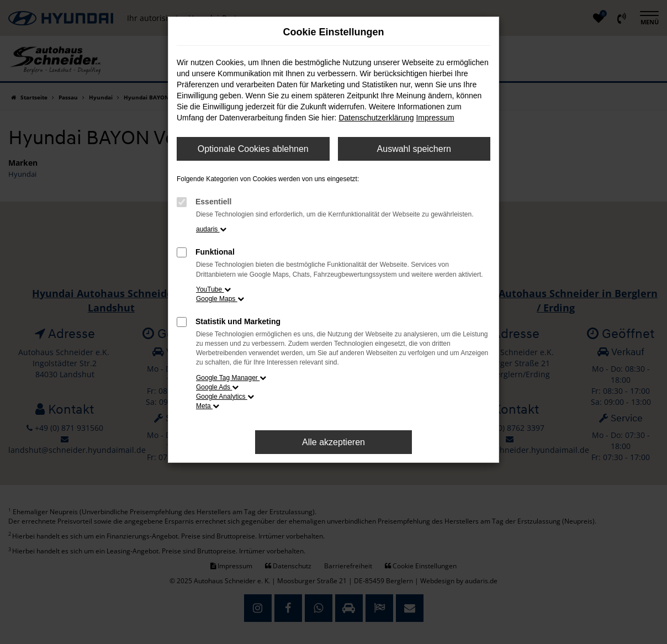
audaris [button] (211, 229)
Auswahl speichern (414, 149)
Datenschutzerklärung (376, 118)
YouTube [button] (213, 289)
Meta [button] (208, 406)
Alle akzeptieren (333, 442)
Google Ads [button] (217, 387)
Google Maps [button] (220, 299)
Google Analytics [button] (225, 397)
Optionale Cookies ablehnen (253, 149)
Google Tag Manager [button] (231, 378)
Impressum (435, 118)
